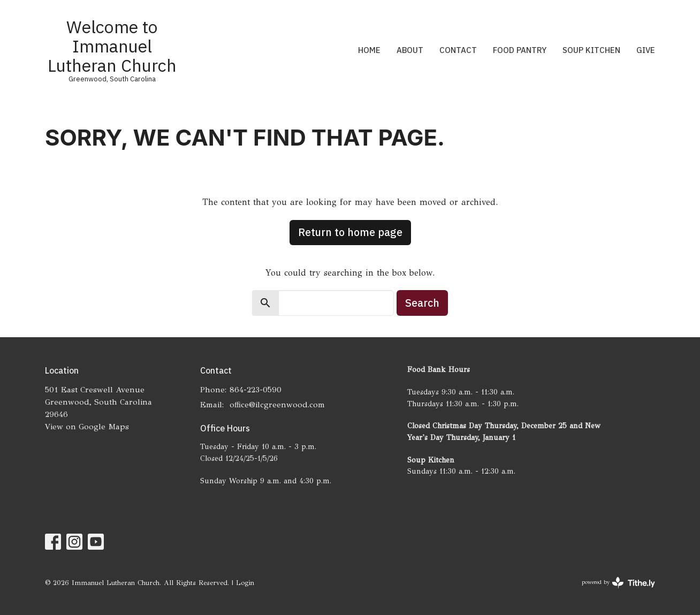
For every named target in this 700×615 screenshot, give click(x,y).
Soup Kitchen (591, 50)
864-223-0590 (256, 390)
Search (422, 303)
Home (369, 50)
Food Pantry (520, 50)
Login (245, 583)
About (410, 50)
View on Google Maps (87, 427)
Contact (458, 50)
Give (646, 50)
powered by (618, 583)
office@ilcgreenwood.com (277, 405)
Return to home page (350, 232)
